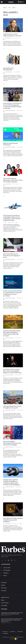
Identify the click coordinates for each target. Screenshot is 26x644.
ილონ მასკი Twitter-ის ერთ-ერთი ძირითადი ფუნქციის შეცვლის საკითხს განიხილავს (12, 371)
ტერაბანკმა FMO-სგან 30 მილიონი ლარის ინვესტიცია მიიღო (12, 256)
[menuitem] (23, 2)
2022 (9, 8)
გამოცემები (4, 606)
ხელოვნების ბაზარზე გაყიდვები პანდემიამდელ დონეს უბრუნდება (13, 520)
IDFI (5, 223)
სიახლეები (4, 583)
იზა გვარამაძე (7, 524)
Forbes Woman (5, 603)
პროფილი (4, 591)
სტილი (3, 600)
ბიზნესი (3, 585)
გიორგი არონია (7, 184)
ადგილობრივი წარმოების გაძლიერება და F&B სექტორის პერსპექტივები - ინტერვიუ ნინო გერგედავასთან (12, 620)
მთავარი (5, 8)
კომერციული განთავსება (9, 111)
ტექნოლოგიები (5, 597)
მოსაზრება (4, 588)
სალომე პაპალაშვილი (8, 487)
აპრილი (14, 8)
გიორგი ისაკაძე (7, 38)
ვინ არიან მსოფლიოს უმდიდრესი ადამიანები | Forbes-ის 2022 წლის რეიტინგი (13, 180)
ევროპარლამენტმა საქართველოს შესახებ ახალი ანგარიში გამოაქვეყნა (12, 443)
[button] (2, 2)
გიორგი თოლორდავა (8, 338)
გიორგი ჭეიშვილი (8, 72)
